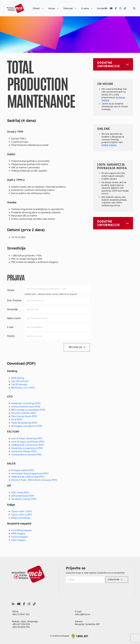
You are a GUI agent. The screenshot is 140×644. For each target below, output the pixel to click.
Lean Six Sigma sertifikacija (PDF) (28, 442)
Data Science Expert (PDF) (24, 416)
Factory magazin (20, 537)
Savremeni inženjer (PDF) (24, 451)
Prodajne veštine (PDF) (23, 470)
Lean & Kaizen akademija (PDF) (27, 438)
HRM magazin (18, 533)
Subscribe (115, 580)
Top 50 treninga (19, 384)
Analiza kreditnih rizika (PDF (25, 407)
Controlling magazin (22, 530)
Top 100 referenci (20, 381)
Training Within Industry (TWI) (26, 455)
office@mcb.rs (82, 614)
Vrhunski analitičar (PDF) (24, 413)
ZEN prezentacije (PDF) (23, 496)
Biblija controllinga (21, 518)
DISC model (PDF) (20, 492)
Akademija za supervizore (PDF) (27, 448)
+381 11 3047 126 (21, 614)
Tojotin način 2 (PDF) (22, 515)
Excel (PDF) (17, 419)
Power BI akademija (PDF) (24, 423)
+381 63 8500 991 (21, 627)
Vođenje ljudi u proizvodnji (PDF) (28, 445)
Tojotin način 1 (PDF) (22, 511)
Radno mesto (14, 318)
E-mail (10, 327)
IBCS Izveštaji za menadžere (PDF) (28, 410)
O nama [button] (87, 8)
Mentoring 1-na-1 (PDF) (23, 388)
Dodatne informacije (113, 64)
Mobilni (11, 336)
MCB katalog (18, 378)
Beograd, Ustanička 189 (87, 624)
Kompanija (12, 309)
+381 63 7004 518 (21, 624)
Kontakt (101, 8)
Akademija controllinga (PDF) (26, 403)
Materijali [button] (70, 8)
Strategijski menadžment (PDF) (27, 426)
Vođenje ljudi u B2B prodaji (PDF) (28, 477)
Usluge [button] (53, 8)
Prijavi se (77, 347)
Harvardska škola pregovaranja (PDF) (30, 473)
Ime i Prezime (14, 300)
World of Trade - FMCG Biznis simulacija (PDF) (34, 480)
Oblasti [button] (38, 8)
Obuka (11, 290)
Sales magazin (19, 540)
